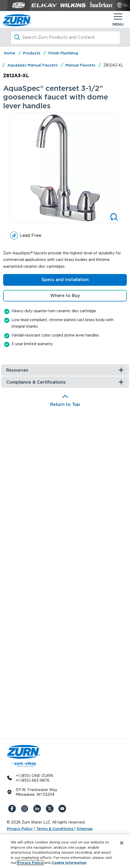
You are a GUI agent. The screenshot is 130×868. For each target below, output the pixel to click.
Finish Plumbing (63, 53)
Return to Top (65, 404)
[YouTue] (63, 809)
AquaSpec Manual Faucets (32, 65)
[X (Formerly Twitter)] (51, 809)
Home (10, 53)
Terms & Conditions (55, 829)
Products (32, 53)
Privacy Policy (20, 829)
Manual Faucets (80, 65)
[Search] (65, 37)
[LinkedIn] (38, 809)
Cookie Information (69, 863)
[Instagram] (26, 809)
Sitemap (85, 829)
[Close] (122, 843)
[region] (65, 851)
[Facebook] (13, 809)
